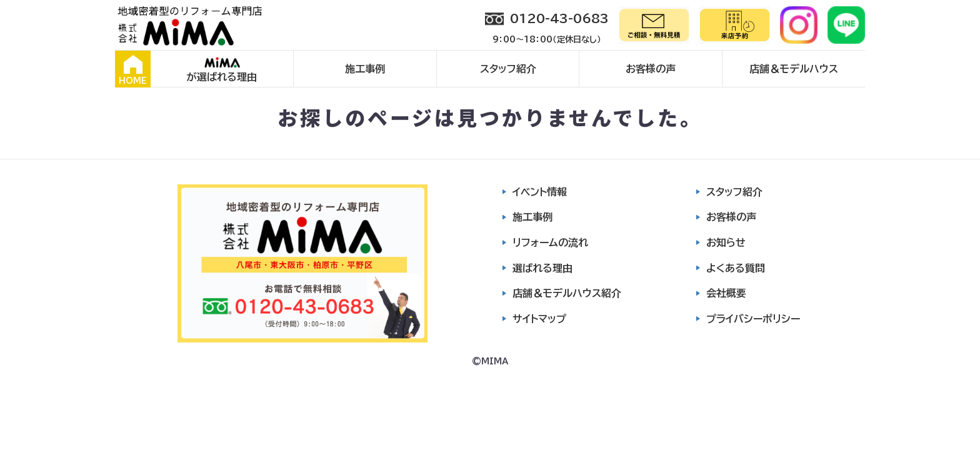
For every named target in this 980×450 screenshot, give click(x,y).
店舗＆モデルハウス (794, 69)
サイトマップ (539, 319)
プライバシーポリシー (753, 319)
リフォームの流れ (550, 242)
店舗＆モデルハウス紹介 (567, 293)
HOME (133, 70)
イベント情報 (540, 192)
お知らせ (726, 242)
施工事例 (365, 69)
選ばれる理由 (542, 268)
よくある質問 (736, 268)
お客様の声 (651, 69)
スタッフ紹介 (508, 69)
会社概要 (726, 293)
